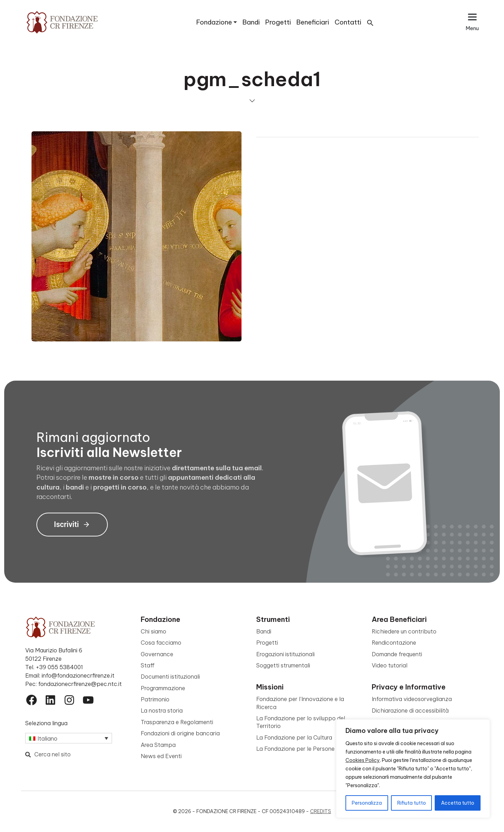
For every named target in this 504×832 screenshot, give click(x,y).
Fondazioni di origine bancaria (180, 733)
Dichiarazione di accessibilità (410, 710)
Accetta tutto (458, 803)
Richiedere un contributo (404, 631)
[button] (370, 22)
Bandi (251, 22)
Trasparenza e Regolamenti (177, 722)
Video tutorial (390, 665)
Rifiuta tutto (412, 803)
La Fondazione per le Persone (295, 749)
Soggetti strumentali (283, 665)
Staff (148, 665)
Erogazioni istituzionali (285, 654)
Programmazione (163, 688)
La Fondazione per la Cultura (294, 737)
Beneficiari (313, 22)
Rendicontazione (394, 643)
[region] (413, 769)
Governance (157, 654)
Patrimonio (155, 699)
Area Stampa (158, 745)
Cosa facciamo (161, 643)
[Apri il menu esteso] (472, 22)
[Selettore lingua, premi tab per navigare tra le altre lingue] (69, 738)
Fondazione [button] (214, 22)
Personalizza (367, 803)
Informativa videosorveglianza (412, 699)
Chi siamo (153, 631)
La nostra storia (162, 710)
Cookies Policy (363, 760)
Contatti (348, 22)
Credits (321, 811)
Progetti (278, 22)
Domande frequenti (397, 654)
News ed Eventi (161, 756)
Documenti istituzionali (170, 677)
